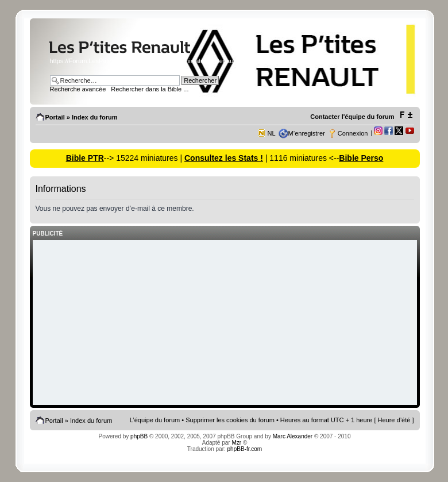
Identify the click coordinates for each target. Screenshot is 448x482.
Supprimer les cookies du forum (230, 420)
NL (272, 133)
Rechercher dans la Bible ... (150, 89)
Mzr (236, 443)
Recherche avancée (78, 89)
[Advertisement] (225, 323)
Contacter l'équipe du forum (352, 117)
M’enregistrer (307, 133)
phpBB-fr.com (245, 449)
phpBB (139, 436)
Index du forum (94, 117)
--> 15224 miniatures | (144, 158)
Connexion (353, 133)
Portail (55, 117)
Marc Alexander (293, 436)
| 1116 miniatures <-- (301, 158)
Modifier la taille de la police (406, 115)
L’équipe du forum (155, 420)
